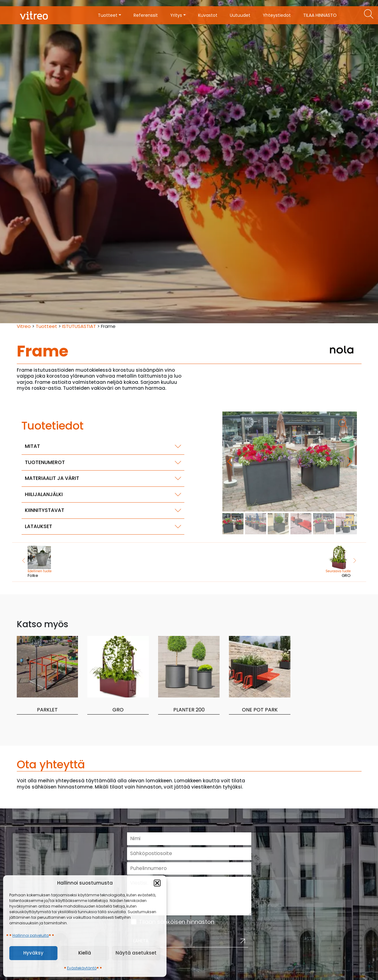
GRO (314, 562)
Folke (64, 562)
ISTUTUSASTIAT (79, 326)
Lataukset (39, 526)
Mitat (32, 446)
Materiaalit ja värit (52, 478)
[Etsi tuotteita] (369, 14)
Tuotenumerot (45, 462)
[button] (157, 883)
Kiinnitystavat (45, 510)
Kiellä (85, 953)
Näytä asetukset (136, 953)
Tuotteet (46, 326)
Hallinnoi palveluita (31, 935)
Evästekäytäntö (82, 968)
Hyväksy (33, 953)
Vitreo (24, 326)
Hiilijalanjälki (44, 494)
